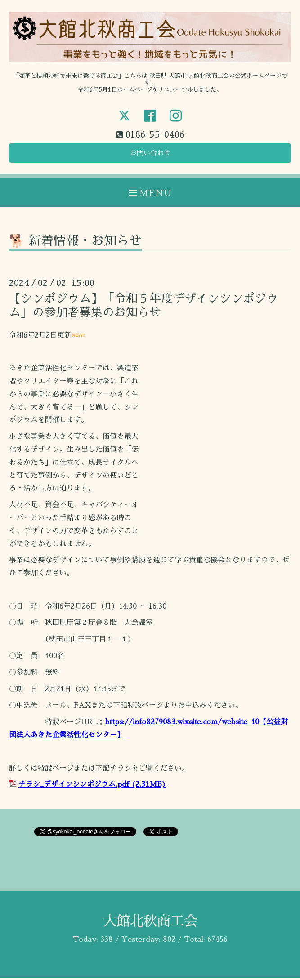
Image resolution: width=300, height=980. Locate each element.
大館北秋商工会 (150, 923)
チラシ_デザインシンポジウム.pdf (74, 787)
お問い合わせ (150, 155)
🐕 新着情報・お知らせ (75, 243)
